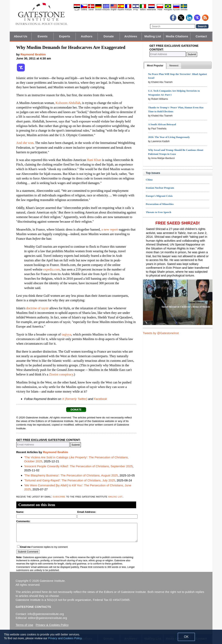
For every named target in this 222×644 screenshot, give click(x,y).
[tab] (155, 66)
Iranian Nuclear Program (160, 188)
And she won (25, 143)
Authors (87, 36)
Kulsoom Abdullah (68, 103)
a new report (110, 229)
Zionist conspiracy (61, 374)
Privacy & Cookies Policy (52, 625)
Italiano (143, 10)
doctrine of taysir (37, 308)
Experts (65, 36)
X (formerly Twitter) (75, 399)
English (114, 10)
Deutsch (98, 10)
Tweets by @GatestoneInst (161, 333)
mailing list (115, 496)
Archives (131, 36)
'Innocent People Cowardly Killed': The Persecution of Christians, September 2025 (79, 466)
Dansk (91, 10)
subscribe (59, 496)
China (149, 180)
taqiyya (66, 334)
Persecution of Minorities (160, 204)
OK (186, 637)
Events (43, 36)
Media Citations (177, 36)
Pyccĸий (176, 10)
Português (168, 10)
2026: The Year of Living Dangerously (169, 137)
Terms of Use (24, 625)
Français (128, 10)
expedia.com (52, 269)
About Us (21, 36)
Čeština (84, 10)
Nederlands (151, 10)
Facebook (100, 399)
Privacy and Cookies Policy (65, 638)
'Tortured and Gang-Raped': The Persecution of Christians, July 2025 (70, 480)
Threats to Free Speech (159, 212)
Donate (109, 36)
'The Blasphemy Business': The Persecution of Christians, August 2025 (71, 475)
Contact (201, 36)
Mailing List (153, 36)
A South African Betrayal (162, 124)
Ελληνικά (106, 10)
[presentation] (155, 66)
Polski (160, 10)
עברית (136, 10)
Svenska (184, 10)
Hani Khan (94, 160)
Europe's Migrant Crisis (159, 196)
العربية (77, 10)
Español (121, 10)
